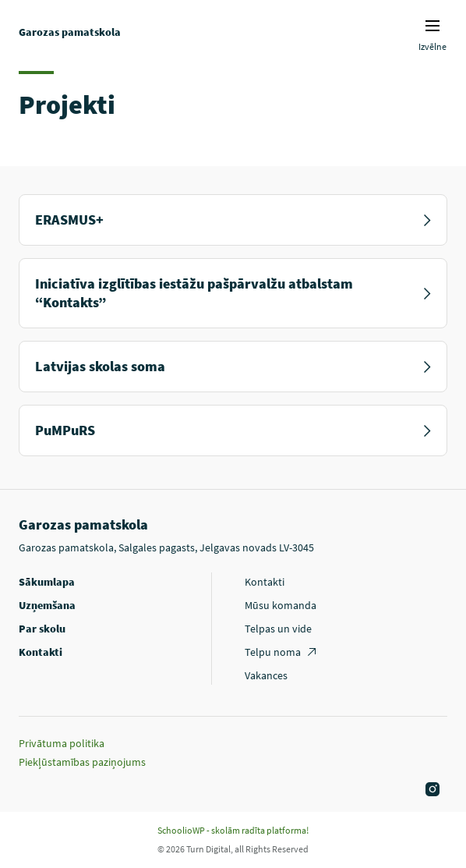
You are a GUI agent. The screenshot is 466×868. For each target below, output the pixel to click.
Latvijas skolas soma (233, 366)
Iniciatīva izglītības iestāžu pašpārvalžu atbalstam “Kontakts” (233, 293)
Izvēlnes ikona (432, 26)
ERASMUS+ (233, 220)
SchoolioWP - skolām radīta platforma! (233, 830)
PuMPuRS (233, 430)
